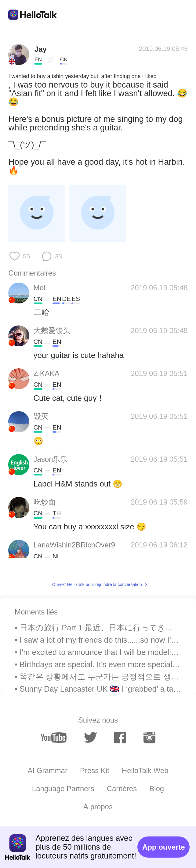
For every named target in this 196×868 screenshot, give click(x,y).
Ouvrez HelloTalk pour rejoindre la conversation (97, 584)
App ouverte (164, 847)
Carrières (122, 789)
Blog (157, 789)
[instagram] (149, 738)
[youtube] (54, 738)
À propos (98, 807)
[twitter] (91, 738)
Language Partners (63, 789)
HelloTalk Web (145, 770)
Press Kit (95, 770)
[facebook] (120, 738)
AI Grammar (47, 770)
